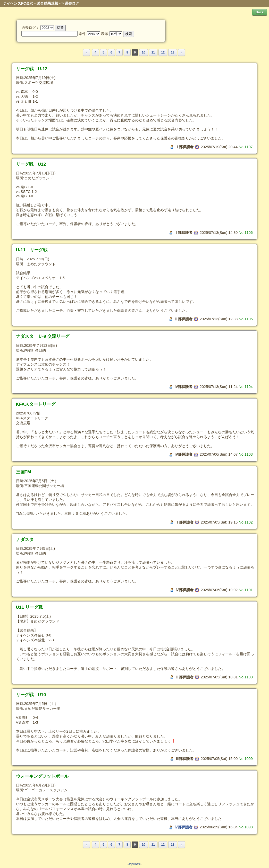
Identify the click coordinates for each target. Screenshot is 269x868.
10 (144, 52)
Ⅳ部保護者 (183, 827)
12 (163, 52)
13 (173, 52)
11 (153, 52)
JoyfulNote (134, 864)
